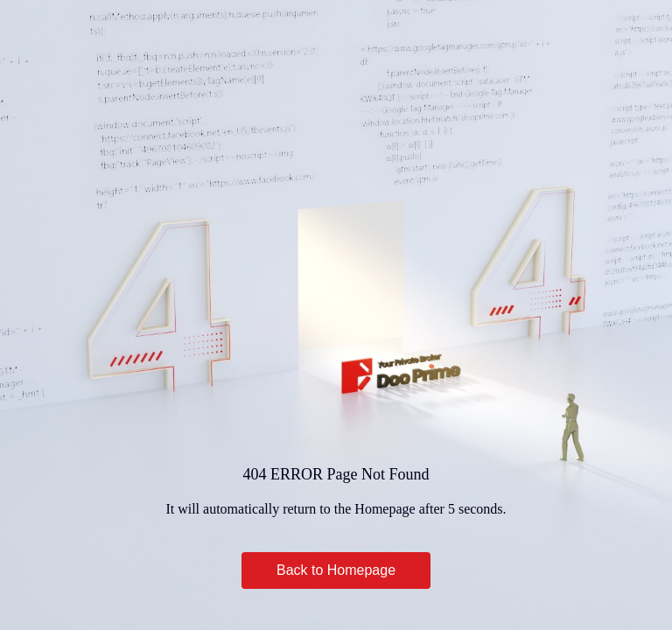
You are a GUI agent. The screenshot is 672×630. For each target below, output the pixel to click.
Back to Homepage (336, 570)
